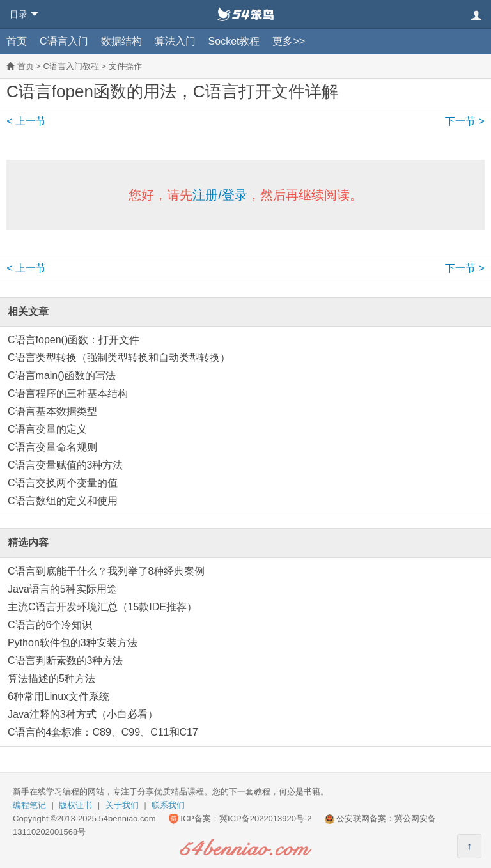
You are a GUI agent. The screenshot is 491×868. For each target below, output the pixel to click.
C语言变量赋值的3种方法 (65, 465)
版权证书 (75, 805)
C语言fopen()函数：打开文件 (74, 340)
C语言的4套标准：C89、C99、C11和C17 (103, 732)
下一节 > (465, 121)
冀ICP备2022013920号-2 (266, 818)
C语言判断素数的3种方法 (65, 661)
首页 (17, 41)
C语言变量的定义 (47, 429)
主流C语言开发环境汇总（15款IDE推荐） (102, 607)
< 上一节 (26, 121)
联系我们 (168, 805)
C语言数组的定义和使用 (63, 501)
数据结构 (121, 41)
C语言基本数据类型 (52, 411)
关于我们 (122, 805)
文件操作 (125, 66)
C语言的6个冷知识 (50, 625)
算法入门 (175, 41)
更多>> (289, 41)
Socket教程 (234, 41)
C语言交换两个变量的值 (63, 483)
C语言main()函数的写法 (62, 376)
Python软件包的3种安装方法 (73, 643)
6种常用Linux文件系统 (58, 696)
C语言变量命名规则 (52, 447)
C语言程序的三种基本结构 (68, 393)
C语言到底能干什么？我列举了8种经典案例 (106, 571)
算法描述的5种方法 (51, 678)
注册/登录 (220, 195)
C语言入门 (64, 41)
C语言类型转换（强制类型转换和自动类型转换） (119, 358)
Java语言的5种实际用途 (62, 589)
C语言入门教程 (71, 66)
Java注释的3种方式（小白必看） (83, 714)
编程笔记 (29, 805)
